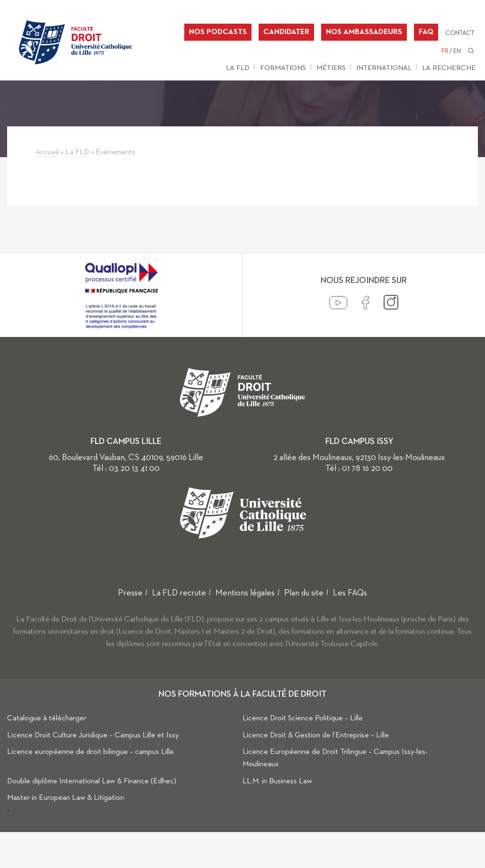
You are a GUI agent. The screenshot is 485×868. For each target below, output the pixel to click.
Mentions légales (245, 593)
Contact (460, 33)
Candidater (286, 32)
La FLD (238, 68)
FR (445, 51)
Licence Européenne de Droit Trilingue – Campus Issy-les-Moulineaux (335, 758)
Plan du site (304, 593)
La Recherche (449, 68)
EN (457, 51)
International (384, 68)
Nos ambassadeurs (364, 32)
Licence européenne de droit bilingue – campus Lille (90, 752)
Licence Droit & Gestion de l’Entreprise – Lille (316, 735)
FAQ (426, 32)
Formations (283, 68)
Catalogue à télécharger (47, 718)
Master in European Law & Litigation (66, 798)
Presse (130, 593)
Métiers (331, 68)
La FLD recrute (179, 593)
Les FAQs (350, 593)
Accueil (47, 152)
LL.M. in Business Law (277, 781)
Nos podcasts (218, 32)
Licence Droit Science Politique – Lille (303, 718)
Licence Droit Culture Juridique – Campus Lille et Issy (93, 735)
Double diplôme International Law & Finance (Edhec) (92, 781)
